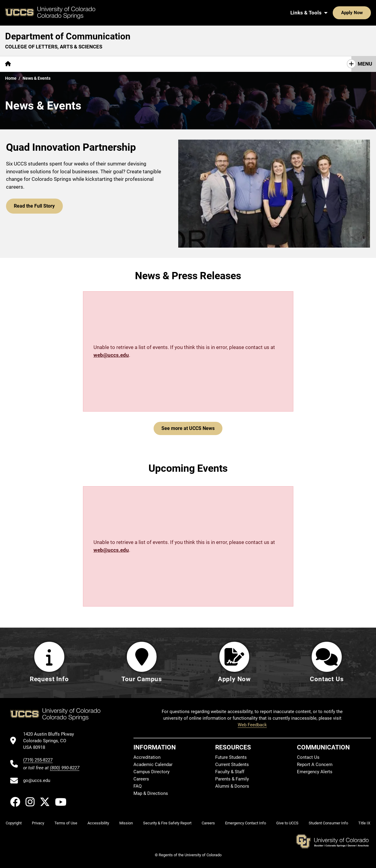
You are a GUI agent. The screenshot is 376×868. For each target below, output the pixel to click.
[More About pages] (32, 64)
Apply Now (333, 13)
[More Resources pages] (116, 64)
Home (11, 78)
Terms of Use (66, 823)
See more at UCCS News (188, 428)
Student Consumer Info (328, 823)
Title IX (364, 823)
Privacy (38, 823)
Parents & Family (232, 779)
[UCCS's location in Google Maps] (51, 741)
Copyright (14, 823)
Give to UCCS (287, 823)
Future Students (231, 757)
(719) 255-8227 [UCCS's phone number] (38, 760)
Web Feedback (252, 725)
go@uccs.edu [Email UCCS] (37, 780)
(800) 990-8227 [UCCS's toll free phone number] (65, 768)
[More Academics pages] (71, 64)
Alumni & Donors (232, 786)
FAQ (138, 786)
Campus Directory (151, 772)
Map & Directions (151, 793)
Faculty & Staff (230, 772)
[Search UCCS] (364, 13)
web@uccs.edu (111, 355)
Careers (141, 779)
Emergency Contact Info (246, 823)
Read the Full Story (33, 205)
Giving (150, 64)
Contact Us (181, 64)
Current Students (232, 765)
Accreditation (147, 757)
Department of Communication (68, 36)
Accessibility (98, 823)
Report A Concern (315, 765)
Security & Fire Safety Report (167, 823)
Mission (126, 823)
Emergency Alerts (315, 772)
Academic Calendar (153, 765)
